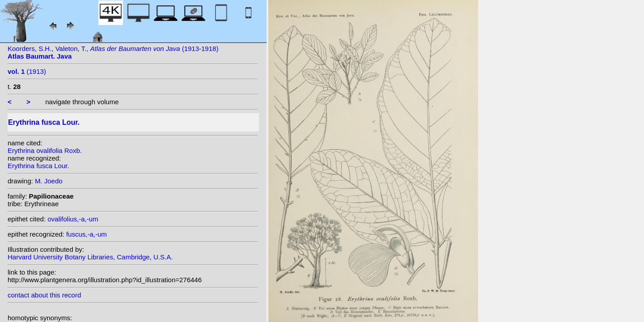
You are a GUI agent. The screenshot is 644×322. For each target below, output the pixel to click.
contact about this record (44, 295)
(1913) (27, 71)
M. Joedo (49, 181)
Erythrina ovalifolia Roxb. (45, 150)
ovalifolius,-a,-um (73, 219)
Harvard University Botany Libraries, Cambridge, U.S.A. (90, 257)
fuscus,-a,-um (87, 234)
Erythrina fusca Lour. (38, 166)
